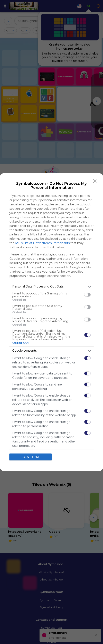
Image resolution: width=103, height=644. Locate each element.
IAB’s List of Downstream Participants (42, 243)
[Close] (95, 181)
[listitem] (51, 287)
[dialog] (51, 322)
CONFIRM (30, 457)
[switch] (87, 295)
